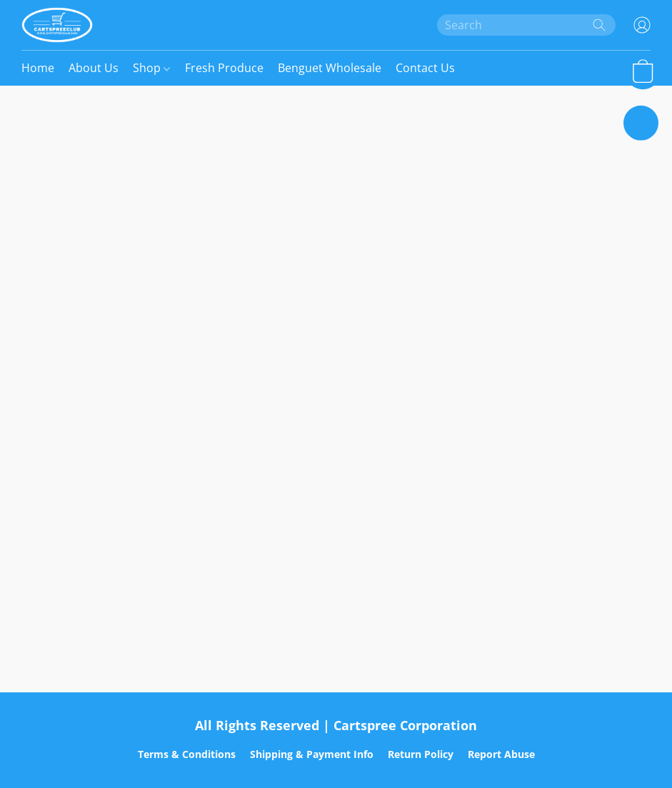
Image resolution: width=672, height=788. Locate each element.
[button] (57, 25)
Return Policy (421, 754)
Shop (151, 68)
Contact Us (425, 68)
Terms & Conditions (187, 754)
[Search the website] (599, 25)
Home (38, 68)
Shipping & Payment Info (312, 754)
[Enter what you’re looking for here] (526, 25)
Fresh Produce (224, 68)
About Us (94, 68)
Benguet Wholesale (330, 68)
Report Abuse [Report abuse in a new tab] (501, 754)
